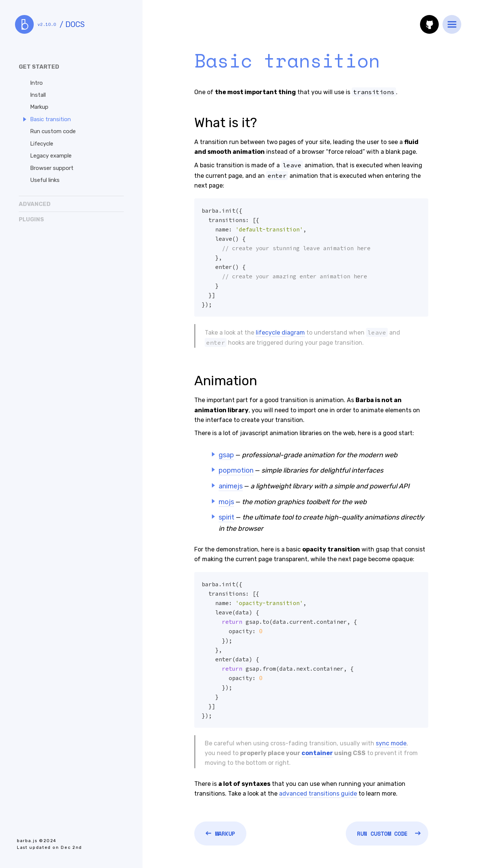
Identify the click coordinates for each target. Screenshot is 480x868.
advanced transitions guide (318, 794)
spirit (226, 517)
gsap (226, 455)
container (317, 753)
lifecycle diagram (280, 333)
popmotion (236, 470)
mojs (226, 502)
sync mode (391, 743)
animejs (231, 486)
